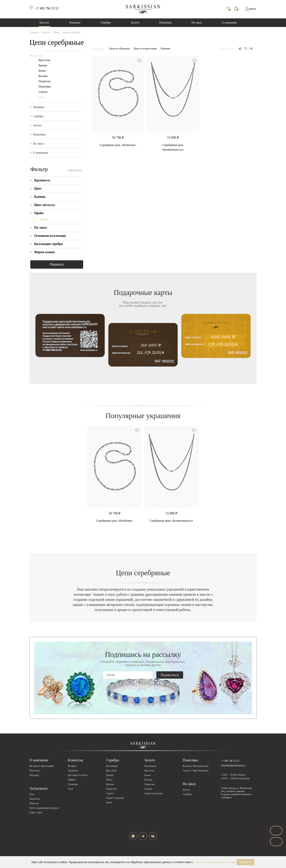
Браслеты (45, 60)
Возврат (72, 766)
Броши (43, 65)
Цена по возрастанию (145, 49)
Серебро (106, 23)
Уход (70, 789)
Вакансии (35, 799)
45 (240, 49)
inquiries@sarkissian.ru (233, 765)
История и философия (42, 766)
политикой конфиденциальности (214, 862)
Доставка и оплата (78, 775)
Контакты (35, 771)
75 (246, 49)
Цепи (42, 97)
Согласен (246, 862)
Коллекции (112, 766)
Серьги (43, 92)
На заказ (197, 23)
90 (251, 49)
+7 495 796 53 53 (230, 761)
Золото (135, 23)
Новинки (75, 23)
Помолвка (165, 23)
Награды (34, 775)
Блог (32, 794)
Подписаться (170, 675)
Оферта (72, 780)
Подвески (45, 81)
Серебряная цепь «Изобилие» (118, 145)
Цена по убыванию (120, 49)
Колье (42, 71)
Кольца (43, 76)
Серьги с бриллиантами (196, 771)
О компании (229, 23)
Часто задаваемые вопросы (44, 808)
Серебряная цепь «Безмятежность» (172, 521)
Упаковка (73, 784)
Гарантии (73, 771)
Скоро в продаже (115, 798)
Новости (34, 803)
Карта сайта (36, 812)
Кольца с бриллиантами (196, 766)
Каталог (44, 23)
